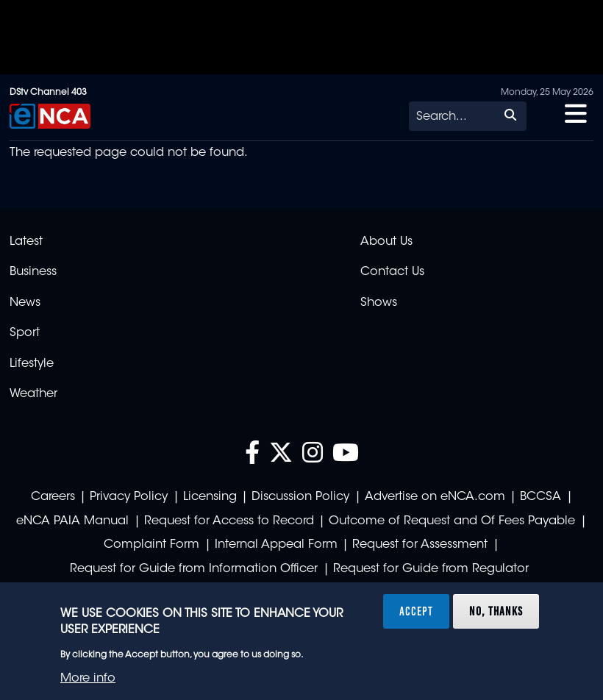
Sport (25, 333)
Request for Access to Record (229, 521)
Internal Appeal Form (276, 545)
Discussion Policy (300, 497)
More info (88, 679)
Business (33, 272)
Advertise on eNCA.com (435, 497)
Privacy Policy (129, 497)
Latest (26, 242)
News (25, 303)
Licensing (210, 497)
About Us (386, 242)
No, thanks (496, 611)
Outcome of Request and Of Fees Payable (452, 521)
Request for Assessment (420, 545)
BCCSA (540, 497)
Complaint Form (151, 545)
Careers (53, 497)
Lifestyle (32, 364)
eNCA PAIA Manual (72, 521)
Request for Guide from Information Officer (194, 569)
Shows (379, 303)
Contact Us (392, 272)
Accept (416, 611)
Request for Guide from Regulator (431, 569)
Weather (33, 394)
